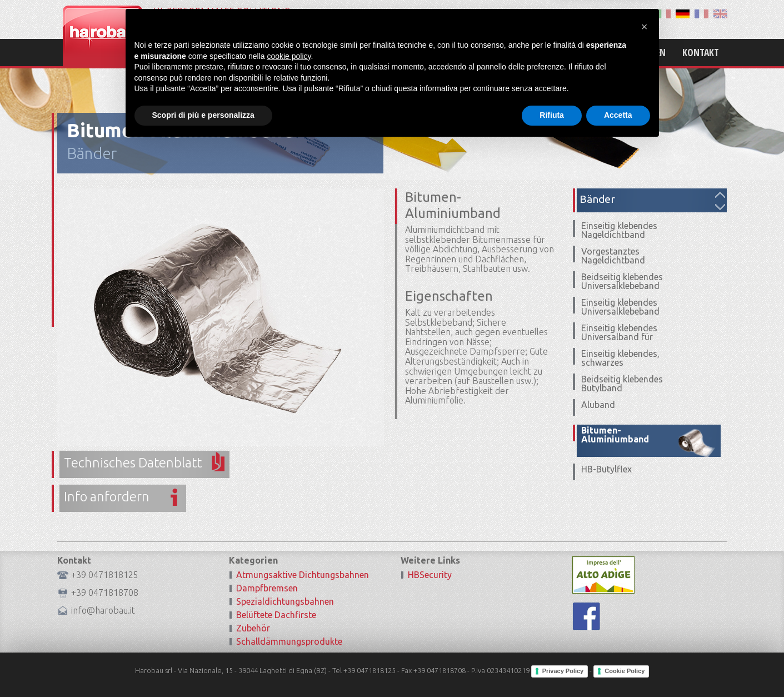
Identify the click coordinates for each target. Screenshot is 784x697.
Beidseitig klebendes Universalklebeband (622, 281)
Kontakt (701, 52)
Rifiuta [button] (552, 666)
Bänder (92, 153)
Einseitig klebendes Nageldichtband (619, 230)
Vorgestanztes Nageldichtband (613, 256)
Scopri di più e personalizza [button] (203, 666)
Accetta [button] (618, 666)
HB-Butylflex (606, 469)
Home (454, 52)
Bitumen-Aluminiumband (615, 435)
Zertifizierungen (629, 52)
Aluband (598, 405)
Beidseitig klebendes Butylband (622, 384)
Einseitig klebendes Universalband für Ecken (619, 337)
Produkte (555, 52)
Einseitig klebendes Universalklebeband (620, 307)
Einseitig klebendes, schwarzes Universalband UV (620, 362)
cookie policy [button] (289, 608)
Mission (500, 52)
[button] (645, 578)
